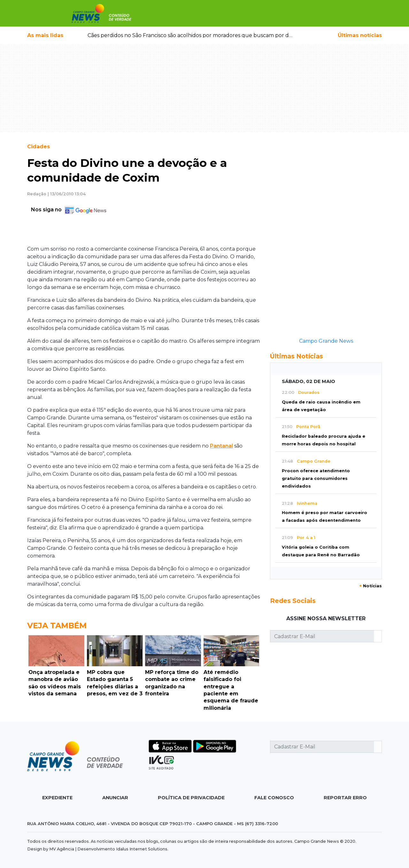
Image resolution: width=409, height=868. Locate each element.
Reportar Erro (345, 798)
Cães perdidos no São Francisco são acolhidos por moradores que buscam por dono (193, 35)
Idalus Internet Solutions (142, 849)
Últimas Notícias (297, 356)
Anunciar (115, 798)
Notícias (370, 586)
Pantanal (221, 446)
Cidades (39, 147)
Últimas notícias (360, 35)
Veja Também (57, 626)
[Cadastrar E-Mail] (322, 636)
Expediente (57, 798)
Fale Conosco (274, 798)
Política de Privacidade (191, 798)
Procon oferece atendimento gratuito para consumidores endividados (316, 478)
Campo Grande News (326, 341)
